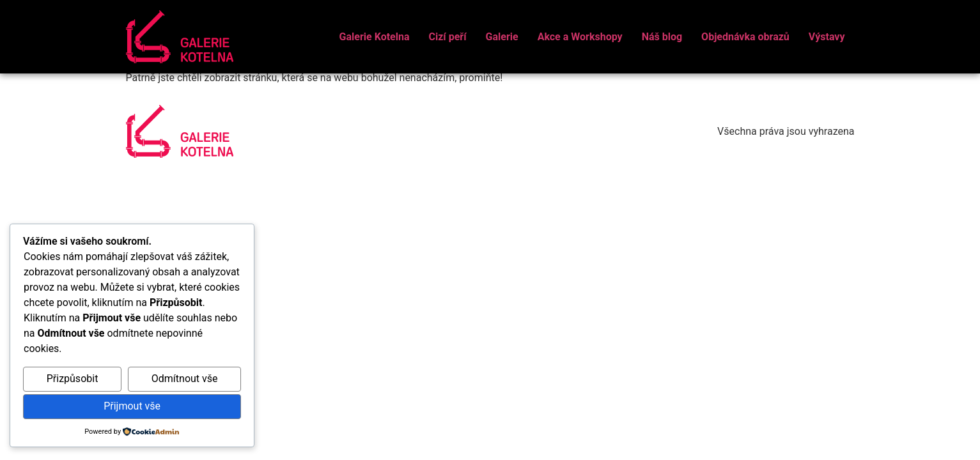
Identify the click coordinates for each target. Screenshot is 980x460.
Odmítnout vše (185, 379)
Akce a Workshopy (580, 37)
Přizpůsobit (73, 379)
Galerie (502, 37)
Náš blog (662, 37)
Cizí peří (447, 37)
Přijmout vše (132, 406)
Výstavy (827, 37)
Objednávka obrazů (745, 37)
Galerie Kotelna (375, 37)
